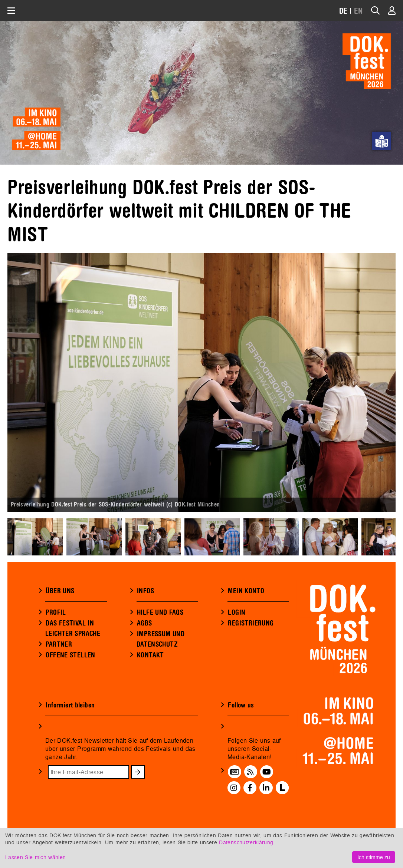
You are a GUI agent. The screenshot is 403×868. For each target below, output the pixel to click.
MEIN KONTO (246, 591)
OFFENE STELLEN (70, 655)
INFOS (145, 591)
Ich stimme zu (374, 857)
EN (358, 11)
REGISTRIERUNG (251, 623)
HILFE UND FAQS (160, 613)
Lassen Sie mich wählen (35, 857)
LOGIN (237, 613)
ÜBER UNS (60, 591)
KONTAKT (150, 655)
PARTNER (59, 644)
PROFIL (56, 613)
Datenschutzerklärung (246, 842)
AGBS (145, 623)
